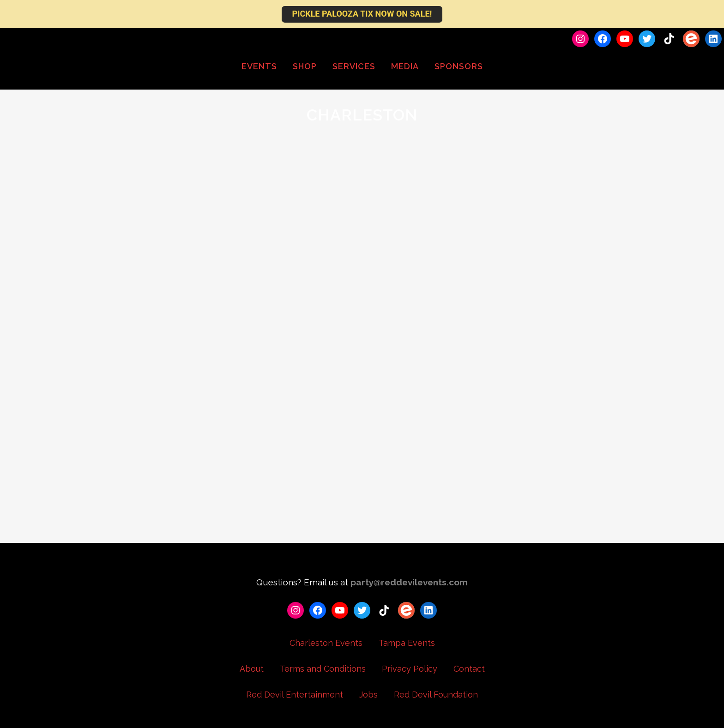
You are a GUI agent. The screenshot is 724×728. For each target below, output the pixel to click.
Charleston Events (326, 643)
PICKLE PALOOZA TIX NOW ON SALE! (362, 14)
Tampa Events (407, 643)
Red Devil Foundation (436, 695)
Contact (469, 669)
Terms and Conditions (323, 669)
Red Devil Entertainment (295, 695)
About (252, 669)
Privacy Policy (410, 669)
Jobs (368, 695)
